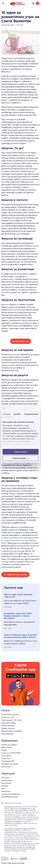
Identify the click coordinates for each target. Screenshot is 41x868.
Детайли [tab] (17, 414)
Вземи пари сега (21, 341)
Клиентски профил (9, 723)
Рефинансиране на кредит (12, 731)
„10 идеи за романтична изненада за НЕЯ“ (20, 538)
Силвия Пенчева (8, 25)
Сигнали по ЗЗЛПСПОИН (11, 753)
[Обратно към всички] (15, 575)
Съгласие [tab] (6, 414)
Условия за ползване (9, 745)
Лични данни (6, 756)
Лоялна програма (8, 725)
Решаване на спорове (10, 764)
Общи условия (7, 747)
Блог (3, 789)
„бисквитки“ (18, 425)
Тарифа (4, 750)
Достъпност (6, 767)
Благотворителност (10, 797)
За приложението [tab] (31, 414)
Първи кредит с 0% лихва (11, 720)
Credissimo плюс (8, 717)
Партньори (6, 791)
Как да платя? (7, 780)
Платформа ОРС (8, 761)
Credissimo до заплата (11, 551)
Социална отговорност (11, 794)
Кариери (5, 786)
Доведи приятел (8, 728)
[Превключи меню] (3, 3)
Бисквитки (6, 758)
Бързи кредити (7, 734)
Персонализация (21, 458)
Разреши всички (20, 452)
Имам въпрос (6, 783)
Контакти (5, 778)
